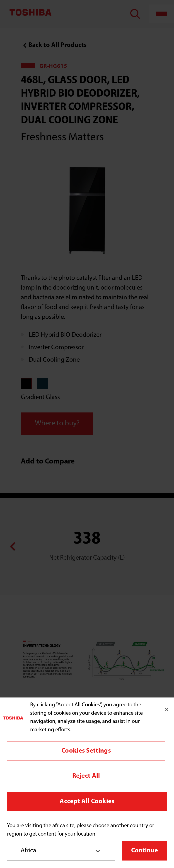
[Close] (167, 710)
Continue (145, 851)
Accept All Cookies (87, 801)
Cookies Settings (86, 751)
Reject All (86, 776)
